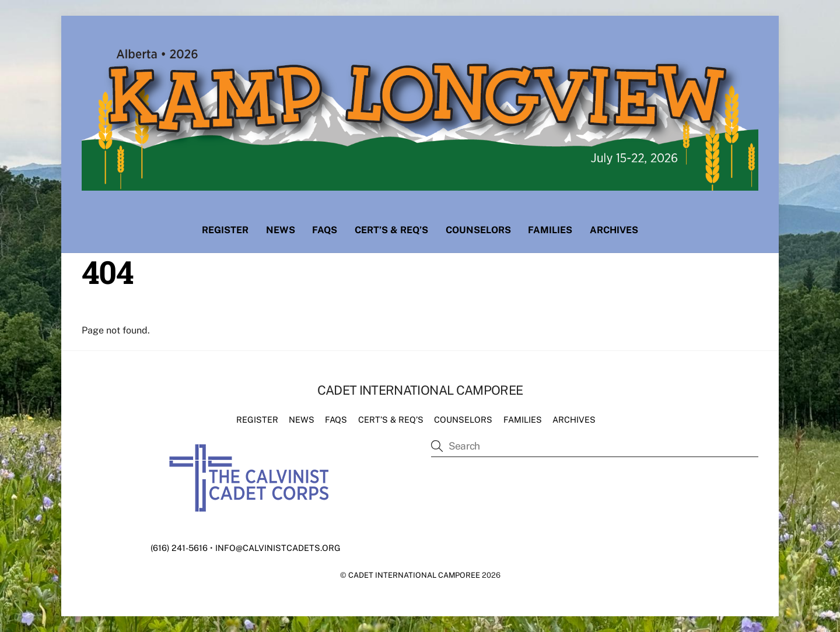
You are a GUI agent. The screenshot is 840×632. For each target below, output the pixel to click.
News (281, 230)
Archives (614, 230)
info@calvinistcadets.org (278, 548)
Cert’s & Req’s (391, 230)
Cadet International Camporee (414, 575)
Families (550, 230)
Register (225, 230)
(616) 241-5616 (179, 548)
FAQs (325, 230)
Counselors (478, 230)
